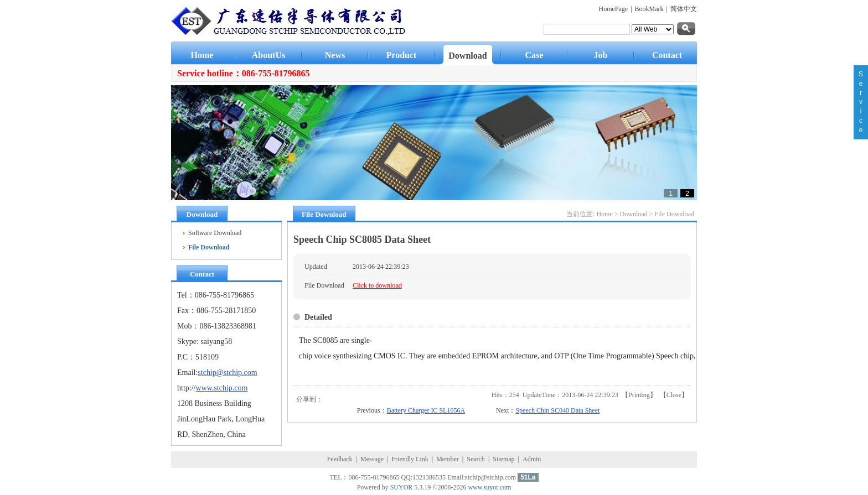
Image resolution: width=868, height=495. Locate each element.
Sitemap (503, 459)
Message (372, 459)
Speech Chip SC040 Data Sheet (557, 410)
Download (634, 214)
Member (448, 459)
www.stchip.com (221, 388)
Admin (532, 459)
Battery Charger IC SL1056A (426, 410)
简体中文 (684, 9)
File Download (674, 214)
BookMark (649, 9)
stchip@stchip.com (227, 372)
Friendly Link (410, 459)
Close (674, 395)
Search (476, 459)
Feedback (340, 459)
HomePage (614, 9)
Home (604, 214)
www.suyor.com (489, 487)
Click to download (377, 285)
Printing (639, 395)
